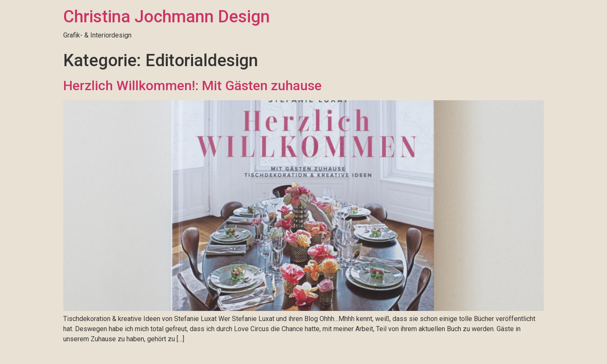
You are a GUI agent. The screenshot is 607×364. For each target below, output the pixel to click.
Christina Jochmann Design (167, 17)
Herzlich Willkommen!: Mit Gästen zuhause (192, 86)
